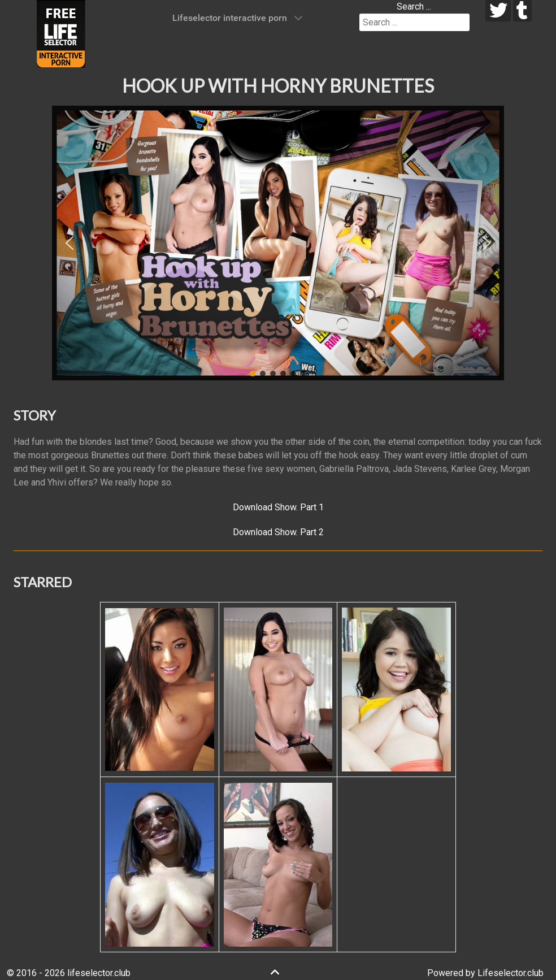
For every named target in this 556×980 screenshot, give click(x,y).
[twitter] (498, 11)
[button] (69, 243)
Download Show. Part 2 (278, 532)
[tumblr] (522, 11)
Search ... (414, 6)
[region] (278, 243)
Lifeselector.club (511, 973)
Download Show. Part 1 (278, 507)
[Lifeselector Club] (61, 33)
